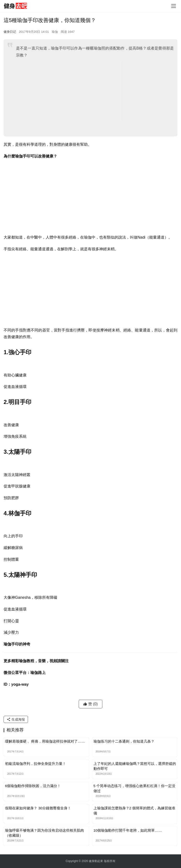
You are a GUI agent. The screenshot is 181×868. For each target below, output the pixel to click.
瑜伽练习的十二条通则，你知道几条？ (124, 741)
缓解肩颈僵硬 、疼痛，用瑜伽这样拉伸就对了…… (45, 741)
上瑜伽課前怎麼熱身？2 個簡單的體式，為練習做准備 (134, 811)
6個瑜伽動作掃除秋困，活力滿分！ (33, 786)
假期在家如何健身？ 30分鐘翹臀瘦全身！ (38, 808)
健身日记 (10, 32)
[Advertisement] (95, 97)
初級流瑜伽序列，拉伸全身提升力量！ (36, 764)
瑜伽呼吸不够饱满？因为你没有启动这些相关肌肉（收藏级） (44, 833)
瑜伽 (55, 32)
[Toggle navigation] (174, 6)
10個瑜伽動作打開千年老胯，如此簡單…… (128, 830)
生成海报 (16, 719)
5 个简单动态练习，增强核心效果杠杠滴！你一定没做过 (134, 788)
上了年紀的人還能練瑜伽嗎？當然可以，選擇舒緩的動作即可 (135, 766)
